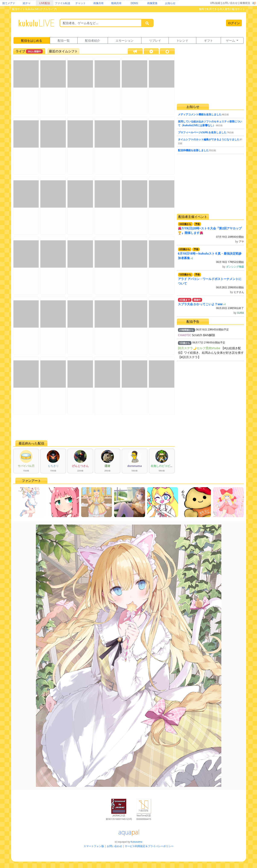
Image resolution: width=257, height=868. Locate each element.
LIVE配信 (45, 3)
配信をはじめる (32, 40)
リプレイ (155, 40)
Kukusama (137, 842)
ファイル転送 (63, 3)
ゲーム (231, 40)
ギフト (209, 40)
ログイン (234, 23)
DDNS (134, 3)
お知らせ (170, 3)
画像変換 (152, 3)
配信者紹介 (93, 40)
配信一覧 (64, 40)
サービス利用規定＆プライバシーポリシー (149, 846)
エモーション (125, 40)
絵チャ (27, 3)
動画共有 (116, 3)
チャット (81, 3)
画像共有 (98, 3)
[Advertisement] (94, 427)
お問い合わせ (230, 3)
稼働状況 (245, 3)
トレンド (182, 40)
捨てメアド (9, 3)
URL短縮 (215, 3)
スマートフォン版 (94, 846)
